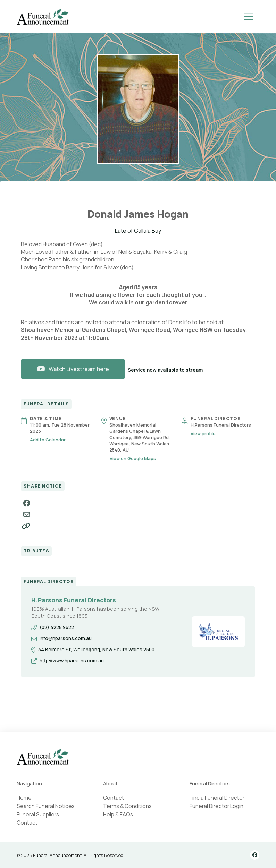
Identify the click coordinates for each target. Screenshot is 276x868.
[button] (248, 17)
